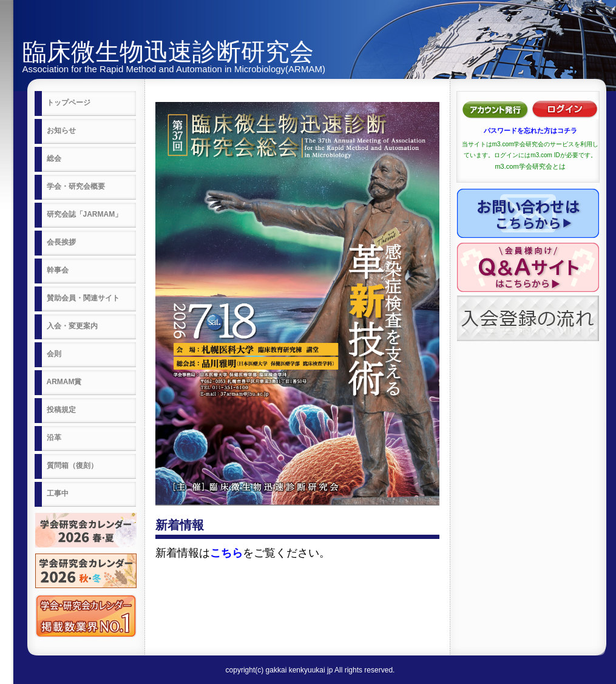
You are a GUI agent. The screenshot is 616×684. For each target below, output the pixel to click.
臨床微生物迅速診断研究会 (168, 52)
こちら (226, 553)
